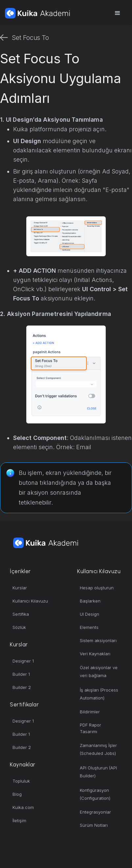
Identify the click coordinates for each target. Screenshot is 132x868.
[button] (118, 13)
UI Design (89, 614)
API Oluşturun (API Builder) (98, 772)
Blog (17, 794)
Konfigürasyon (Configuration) (95, 794)
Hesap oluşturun (97, 588)
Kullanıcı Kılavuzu (30, 601)
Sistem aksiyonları (98, 640)
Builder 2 (22, 687)
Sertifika (21, 614)
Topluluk (21, 781)
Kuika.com (23, 807)
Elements (89, 627)
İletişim (19, 821)
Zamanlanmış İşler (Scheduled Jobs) (98, 749)
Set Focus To (30, 38)
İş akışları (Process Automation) (99, 694)
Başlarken (90, 601)
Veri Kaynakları (95, 654)
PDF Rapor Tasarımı (90, 728)
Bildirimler (90, 712)
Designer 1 (23, 661)
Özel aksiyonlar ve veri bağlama (99, 671)
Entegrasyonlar (95, 812)
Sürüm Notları (94, 825)
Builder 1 (21, 674)
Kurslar (20, 588)
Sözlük (19, 627)
